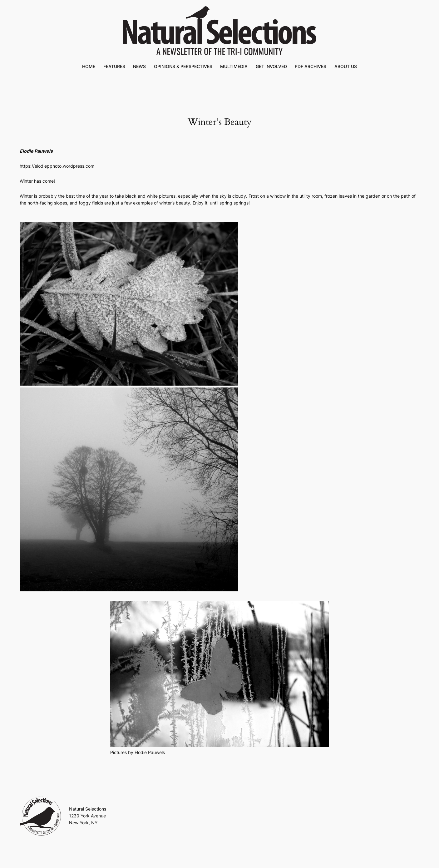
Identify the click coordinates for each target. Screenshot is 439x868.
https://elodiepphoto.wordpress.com (57, 166)
